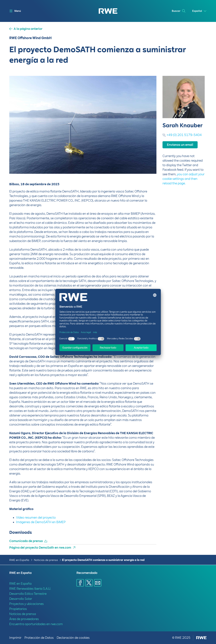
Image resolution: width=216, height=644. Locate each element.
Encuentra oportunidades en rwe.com (36, 624)
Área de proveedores (24, 619)
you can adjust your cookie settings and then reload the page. (184, 179)
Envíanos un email (180, 145)
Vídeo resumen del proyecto (36, 518)
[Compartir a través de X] (89, 583)
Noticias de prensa (46, 560)
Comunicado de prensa (26, 541)
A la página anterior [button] (28, 29)
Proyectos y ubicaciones (26, 604)
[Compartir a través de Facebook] (80, 583)
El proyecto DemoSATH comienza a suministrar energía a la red (103, 560)
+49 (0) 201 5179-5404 (184, 135)
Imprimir (16, 638)
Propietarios (18, 609)
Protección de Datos (39, 638)
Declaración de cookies (73, 638)
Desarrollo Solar (21, 599)
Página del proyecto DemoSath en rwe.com (40, 548)
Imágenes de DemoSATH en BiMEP (41, 522)
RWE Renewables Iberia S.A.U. (30, 589)
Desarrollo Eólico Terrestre (28, 594)
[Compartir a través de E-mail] (98, 583)
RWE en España (19, 560)
